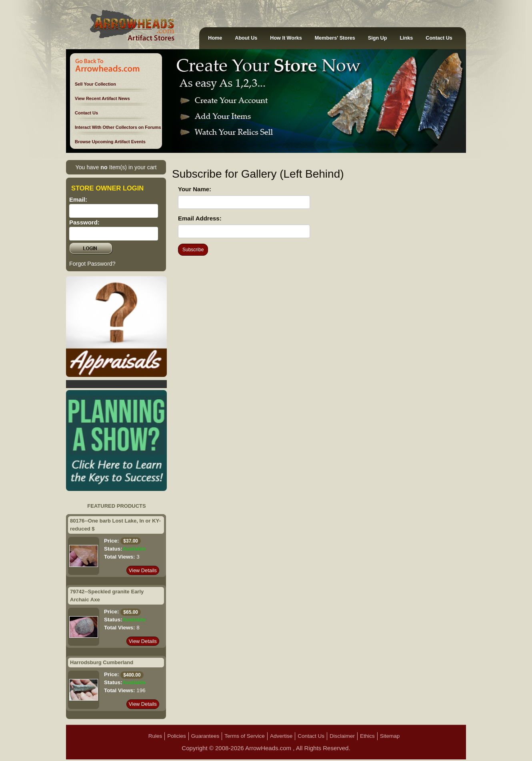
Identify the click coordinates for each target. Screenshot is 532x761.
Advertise (281, 736)
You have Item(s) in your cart (116, 167)
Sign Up (378, 38)
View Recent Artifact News (102, 98)
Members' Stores (335, 38)
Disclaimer (342, 736)
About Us (246, 38)
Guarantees (205, 736)
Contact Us (439, 38)
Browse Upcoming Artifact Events (110, 142)
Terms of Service (245, 736)
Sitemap (390, 736)
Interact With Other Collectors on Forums (118, 127)
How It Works (286, 38)
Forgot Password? (92, 264)
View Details (143, 570)
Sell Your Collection (95, 84)
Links (406, 38)
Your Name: (195, 189)
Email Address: (200, 218)
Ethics (367, 736)
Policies (177, 736)
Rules (155, 736)
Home (215, 38)
